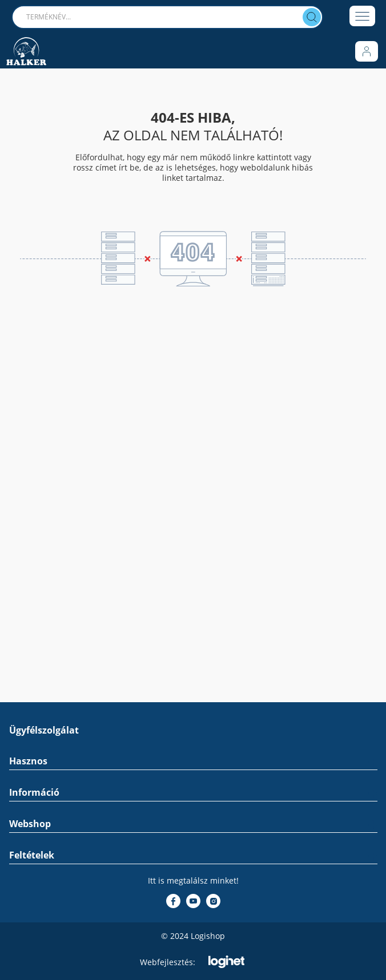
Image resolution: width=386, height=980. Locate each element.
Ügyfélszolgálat (44, 730)
